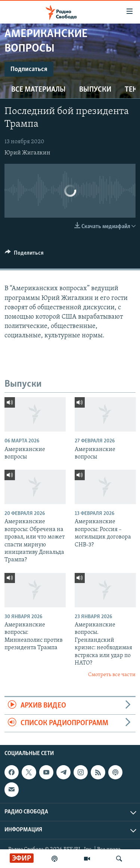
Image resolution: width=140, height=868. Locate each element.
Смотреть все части (112, 675)
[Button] (24, 255)
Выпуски (95, 90)
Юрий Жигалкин (27, 153)
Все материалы (38, 90)
